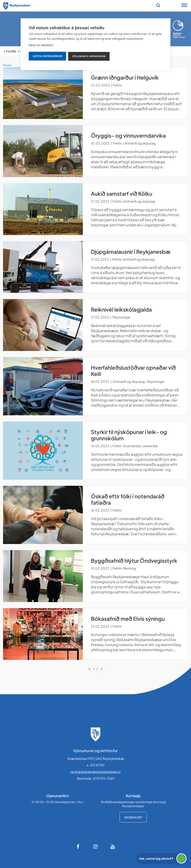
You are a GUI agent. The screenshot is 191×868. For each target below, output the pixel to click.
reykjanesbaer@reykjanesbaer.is (95, 772)
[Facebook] (78, 846)
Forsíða (11, 51)
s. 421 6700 (96, 765)
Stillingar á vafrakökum (89, 56)
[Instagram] (96, 846)
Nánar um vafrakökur (41, 45)
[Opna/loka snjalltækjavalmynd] (184, 6)
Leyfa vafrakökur (47, 56)
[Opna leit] (158, 5)
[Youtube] (113, 846)
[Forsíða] (17, 5)
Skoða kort (133, 817)
